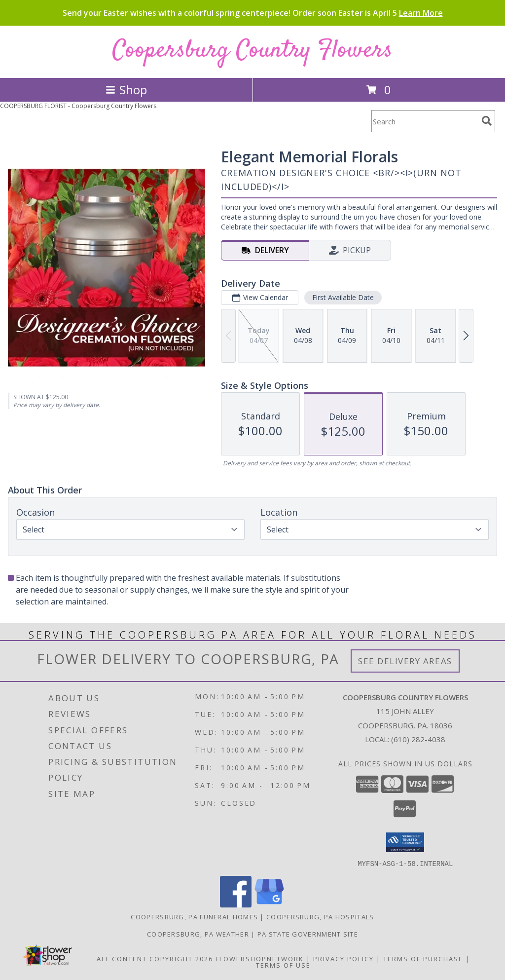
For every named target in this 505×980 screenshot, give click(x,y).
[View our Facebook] (236, 904)
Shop (126, 90)
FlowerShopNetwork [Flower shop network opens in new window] (260, 958)
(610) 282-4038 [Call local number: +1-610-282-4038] (418, 739)
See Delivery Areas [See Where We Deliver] (405, 661)
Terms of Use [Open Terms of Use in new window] (283, 965)
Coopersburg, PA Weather (198, 934)
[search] (487, 121)
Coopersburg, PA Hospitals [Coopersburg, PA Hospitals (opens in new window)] (320, 916)
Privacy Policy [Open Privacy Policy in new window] (343, 958)
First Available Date (343, 297)
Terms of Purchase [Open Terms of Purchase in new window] (423, 958)
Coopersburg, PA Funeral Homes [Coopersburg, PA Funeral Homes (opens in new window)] (194, 916)
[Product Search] (425, 121)
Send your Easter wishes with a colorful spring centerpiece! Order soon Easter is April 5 (253, 13)
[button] (405, 842)
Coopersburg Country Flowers (252, 51)
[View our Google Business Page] (269, 904)
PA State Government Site (308, 934)
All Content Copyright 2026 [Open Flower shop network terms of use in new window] (155, 958)
